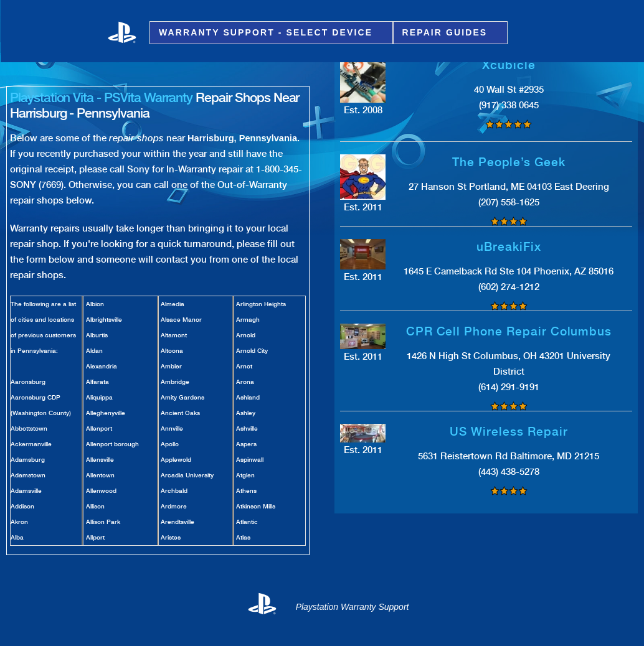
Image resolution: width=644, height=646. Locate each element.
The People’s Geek (509, 162)
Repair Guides (447, 33)
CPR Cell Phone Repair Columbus (509, 331)
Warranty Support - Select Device (268, 33)
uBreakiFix (509, 247)
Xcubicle (509, 65)
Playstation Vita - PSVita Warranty (101, 97)
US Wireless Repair (509, 432)
